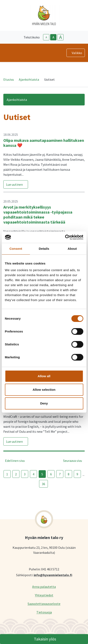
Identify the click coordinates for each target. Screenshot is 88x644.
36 (43, 484)
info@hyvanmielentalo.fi (53, 575)
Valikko (77, 53)
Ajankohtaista (29, 79)
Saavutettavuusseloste (44, 604)
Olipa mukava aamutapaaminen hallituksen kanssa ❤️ (44, 143)
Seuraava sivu (73, 461)
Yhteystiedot (44, 595)
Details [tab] (44, 249)
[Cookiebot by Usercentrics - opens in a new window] (65, 237)
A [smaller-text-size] (46, 37)
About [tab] (72, 249)
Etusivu (9, 79)
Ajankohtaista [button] (17, 100)
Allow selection (44, 390)
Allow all (44, 376)
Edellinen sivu (15, 461)
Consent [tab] (16, 249)
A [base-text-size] (53, 37)
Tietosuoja (44, 612)
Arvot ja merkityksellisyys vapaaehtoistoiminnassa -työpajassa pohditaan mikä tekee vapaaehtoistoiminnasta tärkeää (38, 214)
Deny (44, 403)
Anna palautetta (44, 587)
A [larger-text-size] (61, 37)
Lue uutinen (14, 184)
